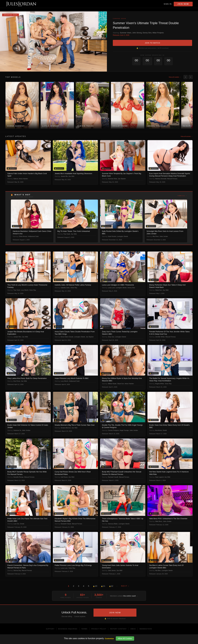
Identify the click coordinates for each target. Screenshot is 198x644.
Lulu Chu (16, 524)
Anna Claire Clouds (67, 337)
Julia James (112, 570)
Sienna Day (17, 570)
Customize (109, 639)
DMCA (133, 629)
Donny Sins (147, 33)
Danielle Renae (18, 477)
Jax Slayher (122, 179)
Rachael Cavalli (113, 477)
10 (95, 586)
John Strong (137, 33)
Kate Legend (159, 477)
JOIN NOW (115, 613)
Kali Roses (64, 477)
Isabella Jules (65, 288)
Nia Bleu (158, 570)
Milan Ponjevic (158, 33)
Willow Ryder (112, 384)
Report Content (118, 629)
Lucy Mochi (25, 290)
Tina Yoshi (67, 234)
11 (103, 586)
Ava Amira (159, 430)
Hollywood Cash (33, 236)
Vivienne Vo (17, 430)
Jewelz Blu (64, 176)
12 (111, 586)
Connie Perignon (113, 430)
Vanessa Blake (113, 524)
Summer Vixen (126, 33)
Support (50, 629)
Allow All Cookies (125, 638)
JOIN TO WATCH (153, 43)
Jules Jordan (164, 236)
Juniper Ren (17, 337)
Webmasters (146, 629)
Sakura (16, 179)
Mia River (156, 236)
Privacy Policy (99, 629)
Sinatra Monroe (66, 428)
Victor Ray (33, 290)
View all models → (175, 77)
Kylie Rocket (112, 236)
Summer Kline (113, 179)
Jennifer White (160, 337)
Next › (125, 586)
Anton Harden (23, 179)
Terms (84, 629)
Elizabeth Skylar (66, 524)
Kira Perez (17, 381)
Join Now (183, 4)
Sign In (168, 4)
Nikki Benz (159, 521)
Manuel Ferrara (172, 179)
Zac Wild (71, 176)
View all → (182, 196)
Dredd (165, 430)
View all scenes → (187, 136)
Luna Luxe (111, 288)
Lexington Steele (122, 236)
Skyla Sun (159, 290)
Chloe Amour (23, 236)
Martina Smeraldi (161, 179)
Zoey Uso (111, 337)
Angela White (160, 384)
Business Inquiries (68, 629)
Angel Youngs (124, 430)
